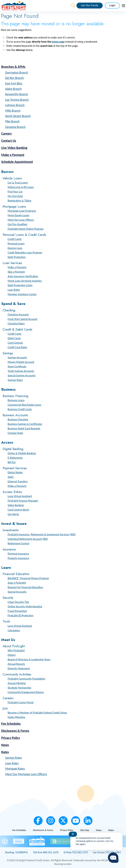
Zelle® (11, 477)
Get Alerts (13, 514)
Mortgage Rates (15, 769)
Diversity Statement (19, 668)
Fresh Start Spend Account (23, 319)
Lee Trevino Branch (17, 100)
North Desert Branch (18, 116)
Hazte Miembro (16, 717)
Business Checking (18, 419)
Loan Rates (14, 290)
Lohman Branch (15, 105)
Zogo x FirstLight (17, 583)
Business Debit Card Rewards (24, 428)
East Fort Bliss (14, 83)
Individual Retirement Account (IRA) (28, 539)
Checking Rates (16, 324)
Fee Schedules (11, 724)
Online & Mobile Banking (22, 453)
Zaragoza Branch (15, 127)
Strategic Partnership (19, 688)
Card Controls (15, 343)
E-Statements (15, 458)
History (12, 655)
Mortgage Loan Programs (22, 211)
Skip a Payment (16, 272)
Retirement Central (18, 543)
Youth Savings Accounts (21, 371)
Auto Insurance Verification (23, 276)
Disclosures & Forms (15, 731)
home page (58, 42)
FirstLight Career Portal (21, 702)
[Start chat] (113, 858)
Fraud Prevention (17, 611)
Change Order (15, 433)
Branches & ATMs (13, 67)
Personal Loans (16, 244)
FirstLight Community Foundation (26, 679)
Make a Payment (13, 155)
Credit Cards (15, 239)
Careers (6, 134)
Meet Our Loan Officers (21, 220)
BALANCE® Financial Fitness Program (28, 578)
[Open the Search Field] (73, 6)
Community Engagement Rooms (26, 692)
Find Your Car (15, 192)
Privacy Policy (11, 738)
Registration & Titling (19, 201)
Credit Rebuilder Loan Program (25, 253)
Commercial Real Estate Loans (24, 405)
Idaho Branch (13, 89)
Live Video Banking (14, 148)
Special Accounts (17, 592)
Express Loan (15, 248)
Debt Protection (17, 257)
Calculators (14, 630)
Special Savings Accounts (22, 375)
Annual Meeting (17, 683)
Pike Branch (12, 121)
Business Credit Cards (20, 409)
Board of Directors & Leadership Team (29, 659)
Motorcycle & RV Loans (21, 187)
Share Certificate (17, 366)
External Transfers (18, 481)
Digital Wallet (15, 472)
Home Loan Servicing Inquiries (25, 281)
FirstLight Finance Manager (23, 501)
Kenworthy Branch (17, 94)
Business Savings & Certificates (25, 424)
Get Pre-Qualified (17, 224)
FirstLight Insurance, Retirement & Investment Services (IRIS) (42, 534)
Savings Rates (15, 380)
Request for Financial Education (25, 587)
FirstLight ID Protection (21, 615)
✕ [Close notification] (73, 834)
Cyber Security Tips (18, 602)
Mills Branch (13, 111)
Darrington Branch (17, 73)
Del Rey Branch (15, 78)
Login (112, 5)
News (5, 745)
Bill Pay (12, 462)
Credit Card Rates (17, 347)
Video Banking (16, 505)
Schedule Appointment (17, 162)
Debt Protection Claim (20, 285)
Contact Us (9, 141)
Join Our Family (90, 5)
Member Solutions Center (22, 294)
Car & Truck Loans (18, 183)
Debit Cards (14, 338)
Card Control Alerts (18, 510)
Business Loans (16, 400)
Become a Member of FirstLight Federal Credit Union (37, 713)
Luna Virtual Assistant (20, 496)
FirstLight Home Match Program (26, 229)
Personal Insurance (18, 554)
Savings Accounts (17, 357)
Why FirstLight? (16, 650)
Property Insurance (18, 558)
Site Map (85, 830)
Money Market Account (21, 362)
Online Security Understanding (25, 606)
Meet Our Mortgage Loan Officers (26, 774)
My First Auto (15, 196)
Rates (5, 752)
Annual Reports (16, 664)
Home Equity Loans (19, 215)
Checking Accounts (18, 315)
